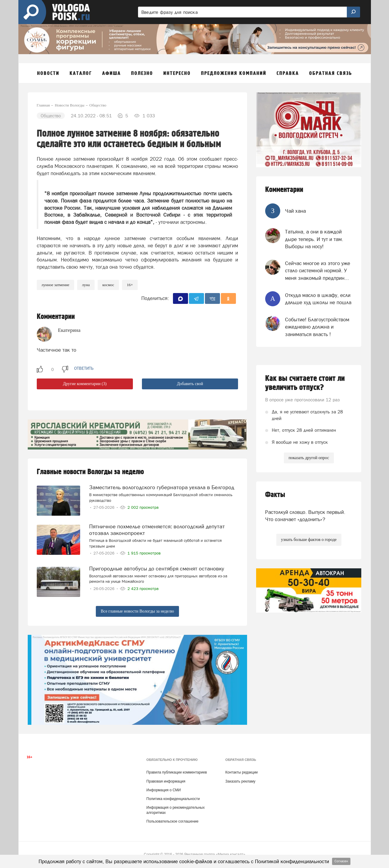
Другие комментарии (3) (85, 384)
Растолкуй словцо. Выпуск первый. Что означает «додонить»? (305, 516)
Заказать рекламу (240, 781)
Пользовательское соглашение (173, 821)
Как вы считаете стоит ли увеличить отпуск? (305, 383)
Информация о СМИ (164, 790)
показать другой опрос (309, 458)
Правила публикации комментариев (177, 772)
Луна (86, 285)
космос (108, 285)
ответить (84, 368)
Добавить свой (190, 384)
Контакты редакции (242, 772)
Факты (275, 495)
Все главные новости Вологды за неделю (137, 611)
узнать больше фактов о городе (309, 540)
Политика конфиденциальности (173, 799)
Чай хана (295, 211)
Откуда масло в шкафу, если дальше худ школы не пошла (318, 299)
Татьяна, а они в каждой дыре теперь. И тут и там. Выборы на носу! (314, 239)
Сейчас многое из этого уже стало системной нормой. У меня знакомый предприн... (318, 271)
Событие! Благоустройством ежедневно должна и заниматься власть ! (317, 327)
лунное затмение (56, 285)
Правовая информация (166, 781)
